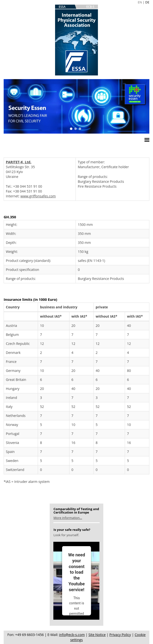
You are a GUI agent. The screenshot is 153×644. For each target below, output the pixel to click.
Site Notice (97, 635)
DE (147, 2)
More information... (68, 518)
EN (140, 2)
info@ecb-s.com (72, 635)
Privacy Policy (120, 635)
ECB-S (90, 7)
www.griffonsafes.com (38, 196)
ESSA (62, 7)
